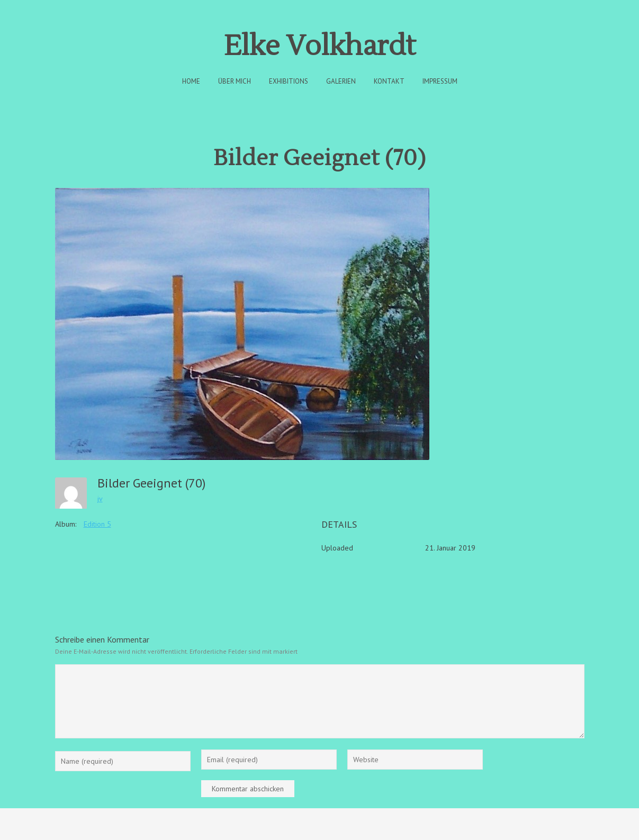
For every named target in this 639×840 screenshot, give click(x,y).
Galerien (341, 81)
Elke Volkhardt (320, 46)
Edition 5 (97, 524)
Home (191, 81)
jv (100, 499)
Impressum (440, 81)
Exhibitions (289, 81)
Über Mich (235, 81)
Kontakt (389, 81)
